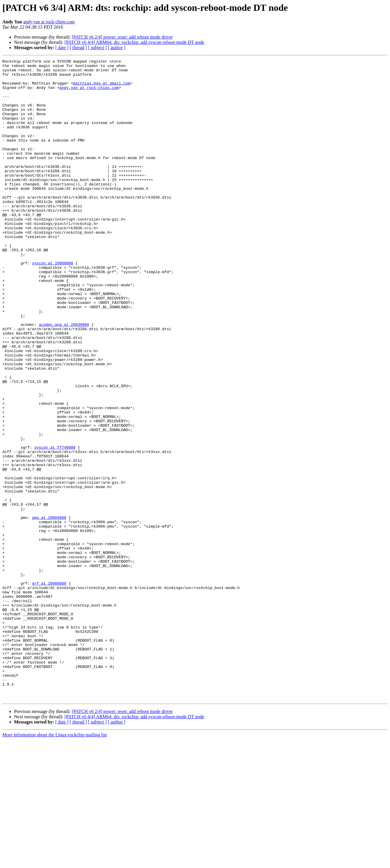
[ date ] (62, 48)
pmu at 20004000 (49, 609)
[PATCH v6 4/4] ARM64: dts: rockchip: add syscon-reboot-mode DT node (134, 42)
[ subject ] (97, 48)
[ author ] (117, 48)
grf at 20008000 (49, 688)
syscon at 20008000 (52, 304)
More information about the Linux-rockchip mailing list (55, 863)
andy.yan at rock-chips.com (49, 22)
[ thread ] (78, 48)
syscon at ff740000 (55, 525)
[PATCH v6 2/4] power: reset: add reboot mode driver (122, 37)
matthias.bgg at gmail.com (102, 88)
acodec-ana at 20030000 (64, 378)
